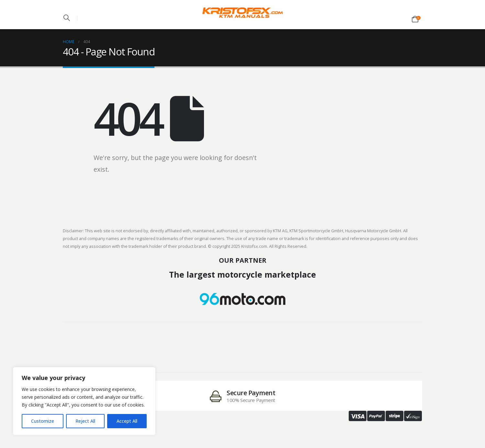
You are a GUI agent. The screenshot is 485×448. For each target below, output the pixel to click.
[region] (84, 401)
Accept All (127, 421)
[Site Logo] (242, 13)
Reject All (85, 421)
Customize (43, 421)
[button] (67, 18)
